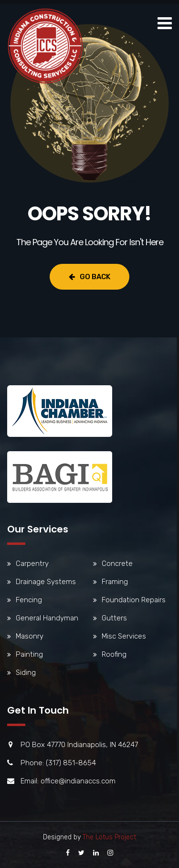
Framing (115, 582)
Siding (26, 673)
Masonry (30, 636)
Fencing (29, 600)
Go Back (89, 277)
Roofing (114, 654)
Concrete (117, 564)
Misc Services (124, 636)
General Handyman (47, 618)
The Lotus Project (109, 837)
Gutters (114, 618)
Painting (29, 654)
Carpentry (32, 564)
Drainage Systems (46, 582)
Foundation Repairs (134, 600)
